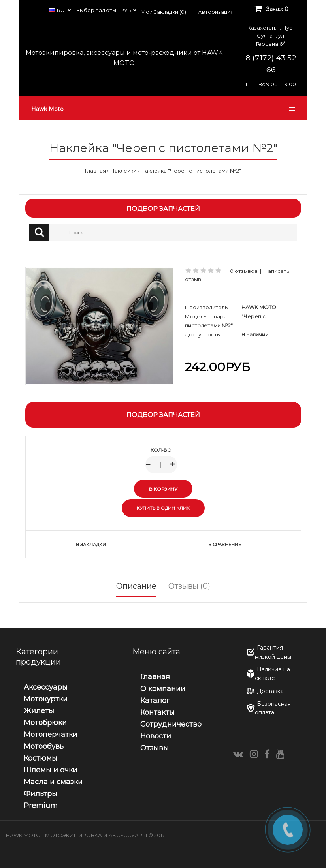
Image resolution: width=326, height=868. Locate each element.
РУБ (126, 10)
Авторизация (216, 12)
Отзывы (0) (189, 586)
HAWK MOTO (259, 307)
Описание (136, 586)
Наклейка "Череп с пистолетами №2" (191, 171)
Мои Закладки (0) (163, 12)
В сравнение (225, 545)
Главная (95, 171)
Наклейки (123, 171)
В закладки (91, 545)
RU (57, 10)
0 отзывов (244, 271)
